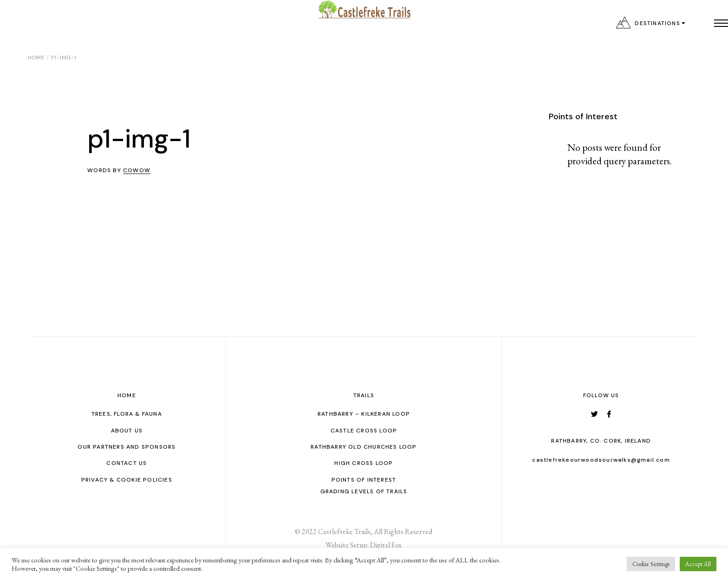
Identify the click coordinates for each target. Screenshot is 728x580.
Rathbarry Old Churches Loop (364, 447)
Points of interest (364, 480)
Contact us (127, 463)
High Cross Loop (364, 463)
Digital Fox (386, 545)
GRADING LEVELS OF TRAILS (364, 491)
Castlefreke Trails (344, 532)
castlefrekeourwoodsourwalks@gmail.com (601, 460)
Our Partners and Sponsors (127, 447)
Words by (119, 170)
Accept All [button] (698, 564)
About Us (127, 431)
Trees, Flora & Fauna (127, 414)
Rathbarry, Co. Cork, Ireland (601, 441)
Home (127, 395)
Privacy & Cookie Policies (127, 480)
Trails (364, 395)
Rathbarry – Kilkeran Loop (364, 414)
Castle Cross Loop (364, 431)
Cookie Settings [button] (651, 564)
